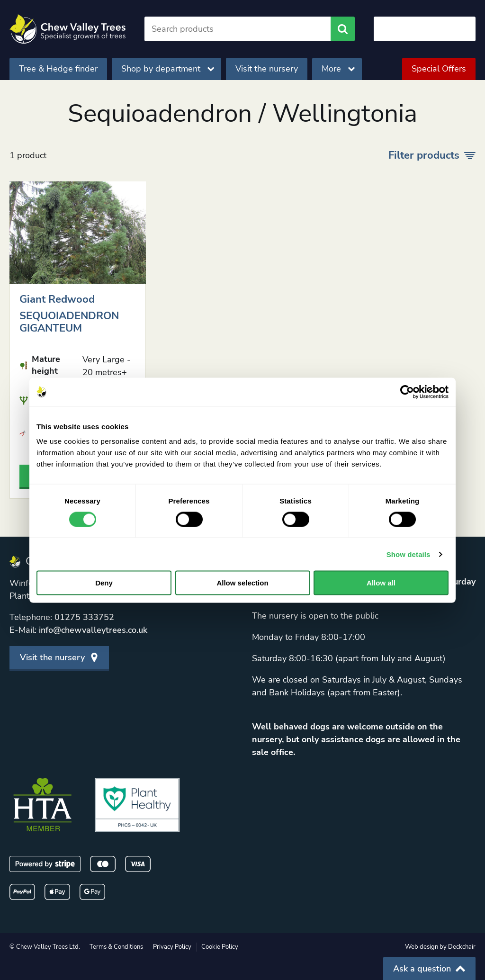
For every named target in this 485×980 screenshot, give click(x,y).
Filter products (432, 155)
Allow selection (242, 583)
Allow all (381, 583)
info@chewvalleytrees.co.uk (93, 630)
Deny (104, 583)
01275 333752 (84, 617)
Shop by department (168, 69)
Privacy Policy (172, 947)
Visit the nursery (267, 69)
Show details (409, 554)
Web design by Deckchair (440, 947)
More (338, 69)
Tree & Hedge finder (58, 69)
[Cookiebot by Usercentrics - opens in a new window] (407, 392)
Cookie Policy (220, 947)
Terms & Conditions (116, 947)
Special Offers (439, 69)
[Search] (238, 29)
